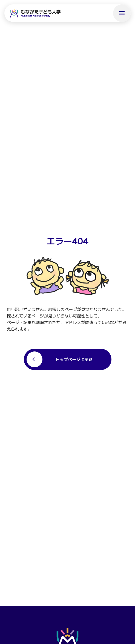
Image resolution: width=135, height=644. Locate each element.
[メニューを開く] (122, 13)
